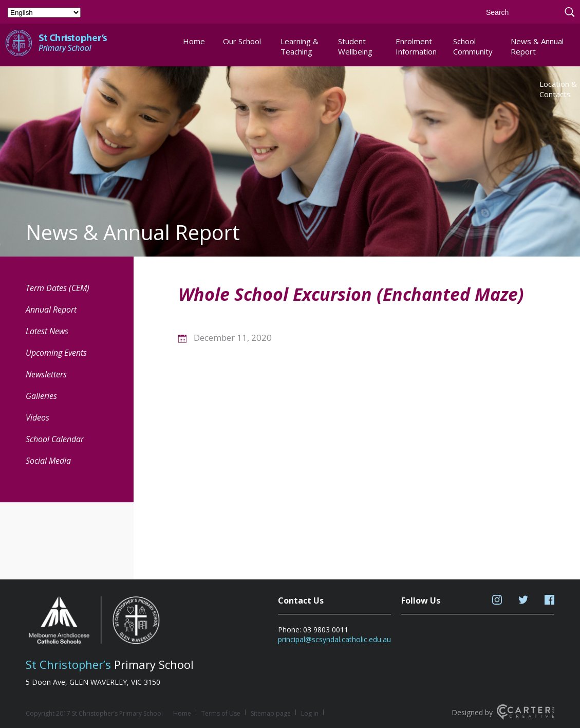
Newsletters (46, 374)
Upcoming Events (56, 353)
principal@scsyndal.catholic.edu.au (334, 639)
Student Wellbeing (355, 46)
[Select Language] (44, 13)
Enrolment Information (416, 46)
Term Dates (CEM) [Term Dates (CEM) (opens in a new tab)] (58, 288)
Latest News (47, 331)
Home (194, 41)
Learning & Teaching (300, 46)
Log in (310, 713)
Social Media (48, 461)
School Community (473, 46)
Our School (242, 41)
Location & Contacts (558, 89)
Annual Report (51, 310)
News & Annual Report (537, 46)
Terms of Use (221, 713)
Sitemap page (271, 713)
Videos (38, 417)
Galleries (41, 396)
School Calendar (55, 439)
